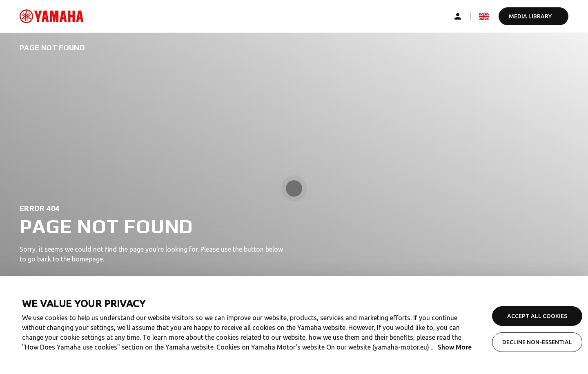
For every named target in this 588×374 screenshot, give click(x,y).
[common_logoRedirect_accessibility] (51, 16)
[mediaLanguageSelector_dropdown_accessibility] (484, 16)
